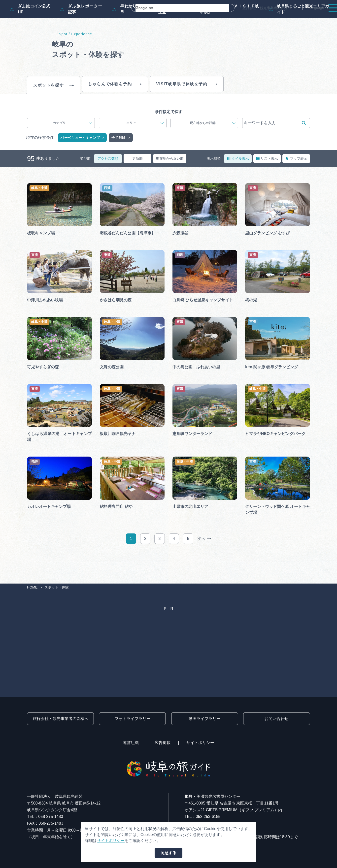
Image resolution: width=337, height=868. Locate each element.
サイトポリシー (200, 743)
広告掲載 (163, 743)
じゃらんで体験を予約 (115, 108)
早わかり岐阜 (126, 33)
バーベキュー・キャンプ (83, 162)
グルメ (265, 18)
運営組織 (131, 743)
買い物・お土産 (166, 33)
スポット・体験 (205, 18)
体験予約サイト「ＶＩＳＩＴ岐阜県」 (225, 33)
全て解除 (121, 162)
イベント (239, 18)
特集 (139, 18)
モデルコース (167, 18)
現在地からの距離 (213, 147)
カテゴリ (72, 147)
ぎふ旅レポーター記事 (81, 33)
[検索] (176, 8)
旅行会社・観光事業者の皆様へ (267, 8)
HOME (32, 587)
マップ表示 (296, 182)
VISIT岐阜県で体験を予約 (187, 108)
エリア (145, 147)
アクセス (318, 18)
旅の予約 (290, 18)
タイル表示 (238, 182)
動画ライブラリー (204, 719)
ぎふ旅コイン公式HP (30, 33)
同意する (168, 853)
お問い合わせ (276, 719)
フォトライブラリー (133, 719)
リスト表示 (267, 182)
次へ (204, 563)
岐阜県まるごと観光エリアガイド (299, 33)
